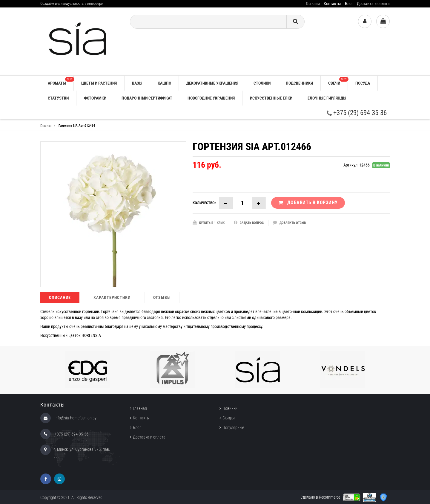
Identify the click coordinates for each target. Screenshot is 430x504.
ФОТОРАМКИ (95, 98)
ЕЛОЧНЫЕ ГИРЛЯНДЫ (327, 98)
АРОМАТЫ (61, 81)
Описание (60, 297)
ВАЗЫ (137, 83)
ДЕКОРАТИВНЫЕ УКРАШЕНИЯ (212, 83)
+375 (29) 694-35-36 (357, 113)
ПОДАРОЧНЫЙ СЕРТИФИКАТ (147, 98)
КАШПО (164, 83)
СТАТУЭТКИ (58, 98)
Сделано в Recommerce (320, 497)
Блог (349, 4)
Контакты (332, 4)
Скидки (229, 418)
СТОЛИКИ (262, 83)
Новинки (230, 408)
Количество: (204, 203)
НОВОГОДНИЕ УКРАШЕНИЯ (211, 98)
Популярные (233, 427)
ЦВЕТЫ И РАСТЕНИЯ (99, 83)
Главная (313, 4)
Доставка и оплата (373, 4)
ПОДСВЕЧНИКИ (299, 83)
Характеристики (112, 297)
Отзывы (162, 297)
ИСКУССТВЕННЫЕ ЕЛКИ (271, 98)
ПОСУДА (363, 83)
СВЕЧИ (338, 81)
